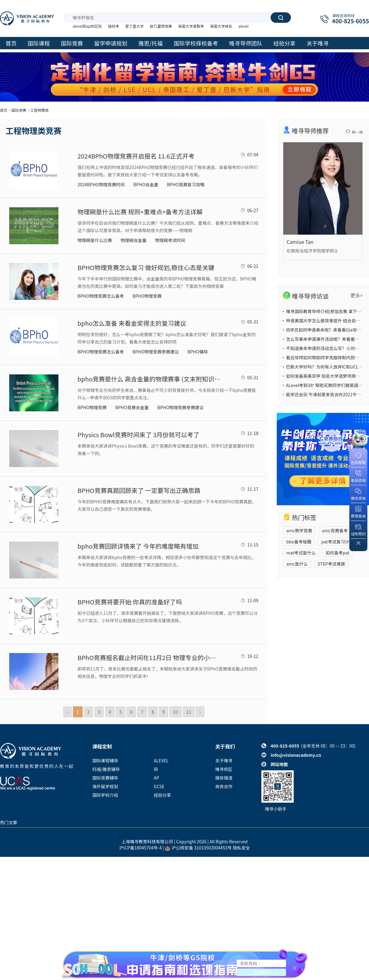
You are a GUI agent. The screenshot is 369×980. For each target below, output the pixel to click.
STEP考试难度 (331, 564)
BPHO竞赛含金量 (132, 407)
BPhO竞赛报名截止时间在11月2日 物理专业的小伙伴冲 (150, 657)
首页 (4, 110)
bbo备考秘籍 (299, 542)
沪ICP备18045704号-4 (140, 848)
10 (176, 712)
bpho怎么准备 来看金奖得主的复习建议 (132, 323)
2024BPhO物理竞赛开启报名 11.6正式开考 (136, 156)
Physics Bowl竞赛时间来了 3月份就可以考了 (139, 435)
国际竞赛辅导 (105, 778)
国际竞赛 (19, 110)
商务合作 (224, 786)
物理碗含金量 (133, 240)
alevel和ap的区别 (87, 26)
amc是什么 (297, 564)
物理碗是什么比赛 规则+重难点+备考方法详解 (140, 212)
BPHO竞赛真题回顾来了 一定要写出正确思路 (139, 490)
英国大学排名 (221, 26)
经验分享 (162, 795)
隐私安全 (241, 848)
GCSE (159, 786)
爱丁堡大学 (134, 26)
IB (156, 769)
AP (156, 778)
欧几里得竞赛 (161, 26)
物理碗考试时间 (170, 240)
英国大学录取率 (191, 26)
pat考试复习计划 (337, 542)
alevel (243, 26)
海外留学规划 (105, 786)
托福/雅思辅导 (106, 769)
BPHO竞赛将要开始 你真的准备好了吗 (130, 602)
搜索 (281, 18)
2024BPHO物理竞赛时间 (101, 184)
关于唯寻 (224, 760)
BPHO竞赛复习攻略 (186, 184)
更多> (357, 295)
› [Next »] (200, 712)
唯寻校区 (224, 769)
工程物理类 (39, 110)
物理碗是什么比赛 (95, 240)
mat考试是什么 (301, 553)
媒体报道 (224, 778)
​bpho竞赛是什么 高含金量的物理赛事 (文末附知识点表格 (150, 379)
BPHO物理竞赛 (147, 296)
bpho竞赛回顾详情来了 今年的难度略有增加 (138, 546)
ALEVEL (161, 760)
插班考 (113, 26)
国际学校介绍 (105, 795)
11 (189, 712)
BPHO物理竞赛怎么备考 (101, 296)
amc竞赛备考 (335, 530)
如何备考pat (337, 553)
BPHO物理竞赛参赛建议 (156, 352)
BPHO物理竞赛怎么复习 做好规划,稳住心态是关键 (146, 267)
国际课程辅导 (105, 760)
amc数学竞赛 (299, 530)
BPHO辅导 (198, 352)
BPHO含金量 (146, 184)
